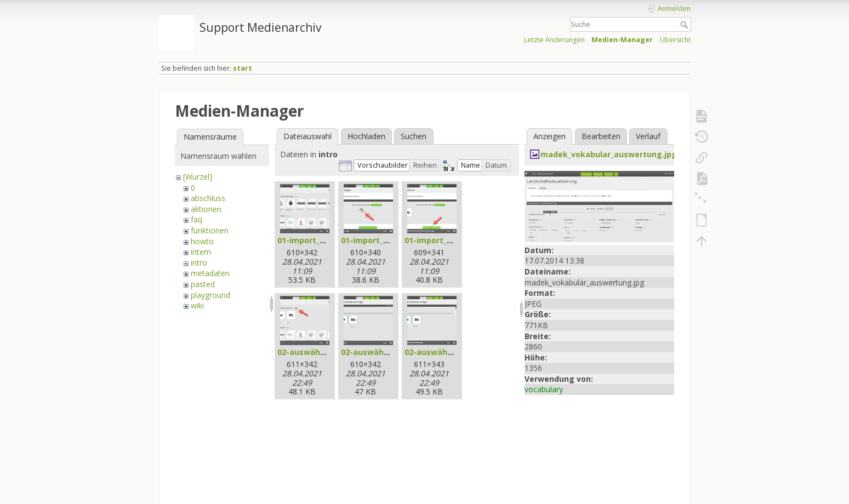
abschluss (208, 198)
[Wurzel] (198, 177)
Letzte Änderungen (554, 40)
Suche (685, 25)
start (243, 68)
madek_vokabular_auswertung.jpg (609, 154)
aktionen (206, 209)
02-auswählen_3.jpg (443, 352)
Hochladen (366, 136)
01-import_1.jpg (308, 240)
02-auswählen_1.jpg (316, 352)
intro (199, 263)
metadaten (210, 273)
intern (201, 252)
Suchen (414, 136)
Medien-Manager (622, 40)
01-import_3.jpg (435, 240)
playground (210, 295)
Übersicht (675, 40)
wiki (197, 305)
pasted (203, 284)
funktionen (210, 230)
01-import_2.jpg (372, 240)
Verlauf (648, 136)
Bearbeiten (601, 136)
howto (202, 241)
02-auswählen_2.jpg (380, 352)
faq (196, 219)
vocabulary (544, 389)
